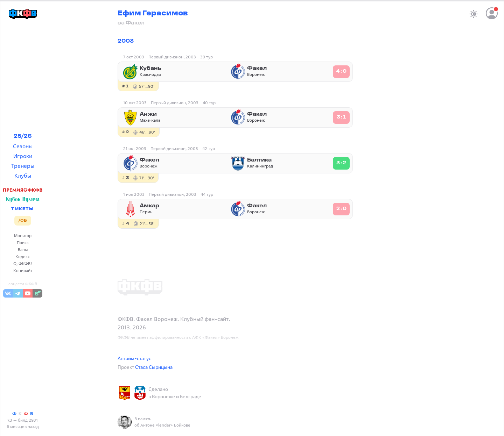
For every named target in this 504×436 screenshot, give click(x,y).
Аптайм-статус (134, 358)
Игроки (23, 156)
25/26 (23, 136)
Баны (23, 249)
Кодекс (23, 256)
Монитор (23, 235)
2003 (126, 41)
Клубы (23, 176)
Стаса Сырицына (154, 367)
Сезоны (23, 146)
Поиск (23, 242)
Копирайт (23, 270)
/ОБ (23, 221)
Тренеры (23, 166)
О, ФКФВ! (23, 263)
